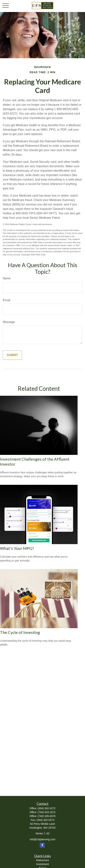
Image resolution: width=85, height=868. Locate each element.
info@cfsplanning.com (42, 839)
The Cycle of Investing (20, 632)
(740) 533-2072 (47, 812)
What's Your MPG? (17, 548)
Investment (42, 864)
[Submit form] (12, 355)
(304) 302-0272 (47, 808)
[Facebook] (42, 845)
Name (7, 278)
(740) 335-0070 (47, 816)
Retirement (42, 860)
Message (9, 322)
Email (6, 300)
